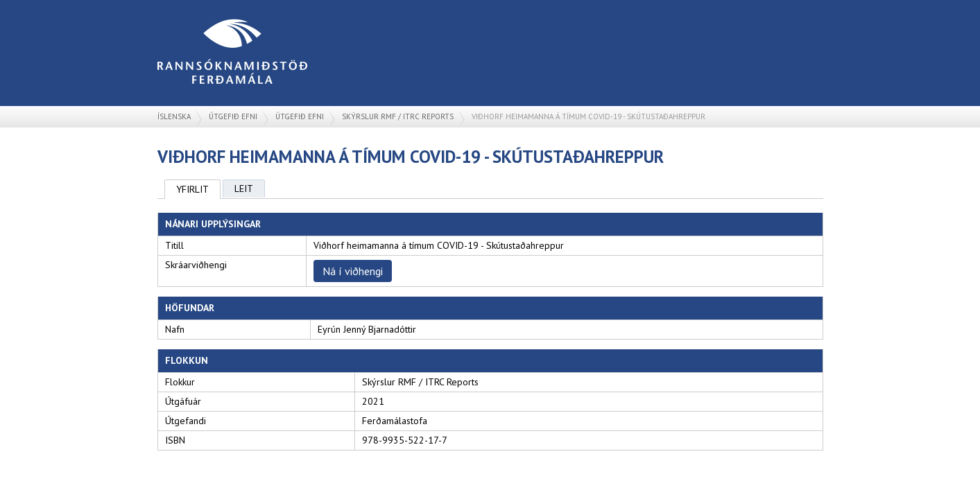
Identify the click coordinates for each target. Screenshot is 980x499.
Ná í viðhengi (353, 271)
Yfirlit (192, 189)
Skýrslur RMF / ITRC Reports (398, 116)
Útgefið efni (233, 116)
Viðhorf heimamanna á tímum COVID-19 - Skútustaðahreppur (588, 116)
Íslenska (174, 116)
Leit (244, 189)
